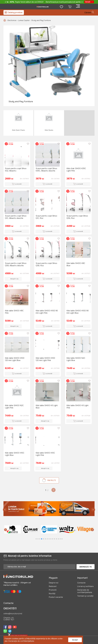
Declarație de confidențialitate (85, 591)
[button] (93, 510)
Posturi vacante (56, 597)
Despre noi (54, 583)
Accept (75, 640)
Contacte (81, 583)
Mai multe (49, 480)
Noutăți (52, 594)
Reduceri (53, 586)
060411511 (10, 608)
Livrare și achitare (85, 586)
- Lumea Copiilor (23, 20)
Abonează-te (86, 567)
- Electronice (11, 20)
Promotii (53, 590)
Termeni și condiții (85, 596)
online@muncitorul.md (13, 614)
